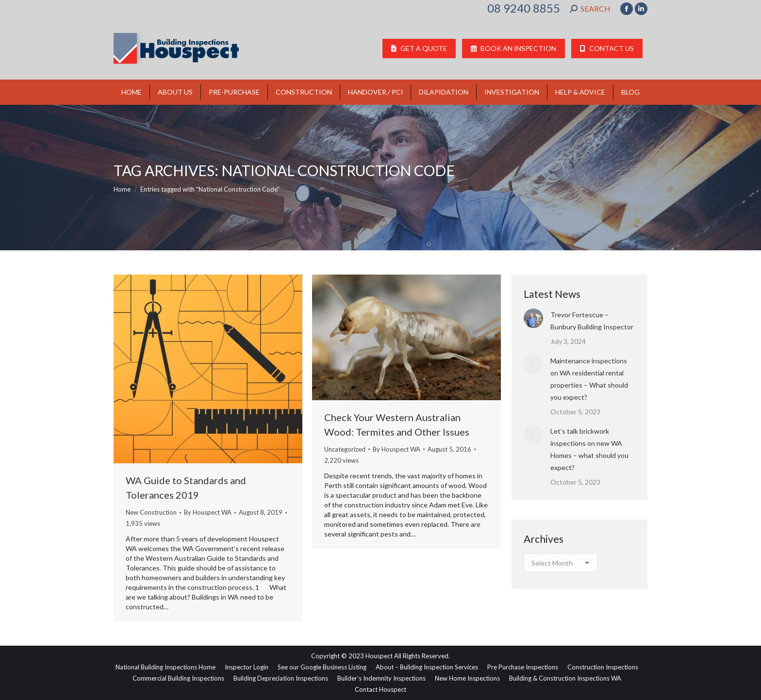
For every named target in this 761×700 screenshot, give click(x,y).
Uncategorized (345, 449)
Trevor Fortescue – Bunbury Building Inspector (592, 321)
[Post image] (533, 318)
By (208, 512)
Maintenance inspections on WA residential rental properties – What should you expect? (589, 379)
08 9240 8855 (524, 8)
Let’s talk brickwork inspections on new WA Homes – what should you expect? (589, 449)
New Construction (151, 512)
